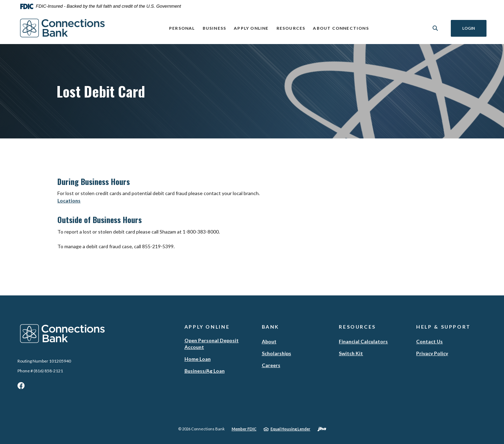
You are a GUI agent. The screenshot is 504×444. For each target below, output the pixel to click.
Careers (271, 365)
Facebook (21, 387)
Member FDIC (244, 429)
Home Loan (198, 359)
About (269, 341)
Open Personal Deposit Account (212, 344)
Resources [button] (291, 28)
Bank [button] (271, 327)
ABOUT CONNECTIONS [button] (341, 28)
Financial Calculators (363, 341)
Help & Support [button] (443, 327)
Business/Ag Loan (205, 371)
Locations (69, 200)
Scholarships (276, 353)
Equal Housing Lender (290, 429)
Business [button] (215, 28)
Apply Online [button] (251, 28)
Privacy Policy (432, 353)
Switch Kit (351, 353)
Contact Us (429, 341)
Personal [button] (182, 28)
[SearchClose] (435, 28)
